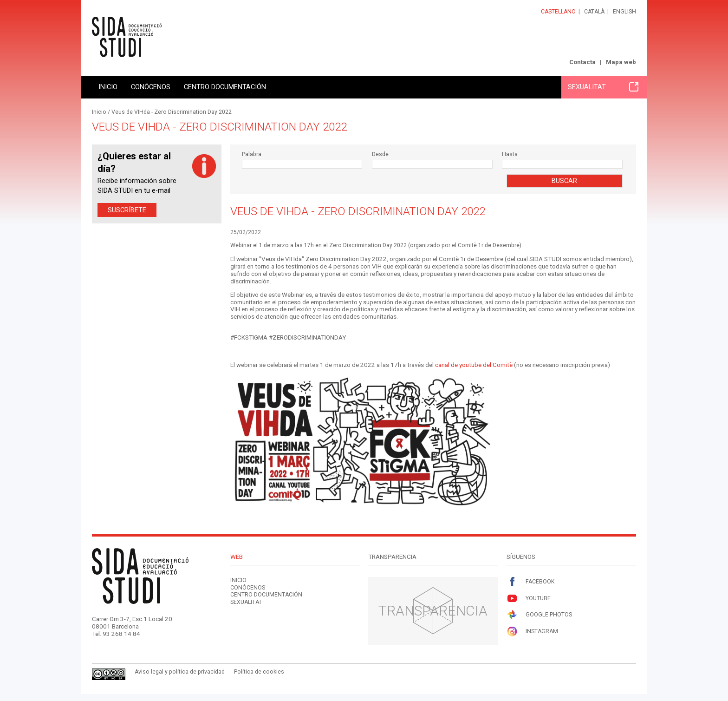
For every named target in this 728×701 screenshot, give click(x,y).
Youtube (529, 599)
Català (594, 12)
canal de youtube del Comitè (474, 365)
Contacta (582, 62)
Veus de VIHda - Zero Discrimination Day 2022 (172, 112)
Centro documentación (225, 87)
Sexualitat (603, 87)
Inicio (108, 87)
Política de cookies (259, 672)
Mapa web (621, 62)
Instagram (532, 632)
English (624, 12)
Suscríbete (127, 210)
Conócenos (151, 87)
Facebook (530, 582)
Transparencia (433, 611)
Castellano (558, 12)
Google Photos (539, 615)
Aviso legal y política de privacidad (180, 672)
